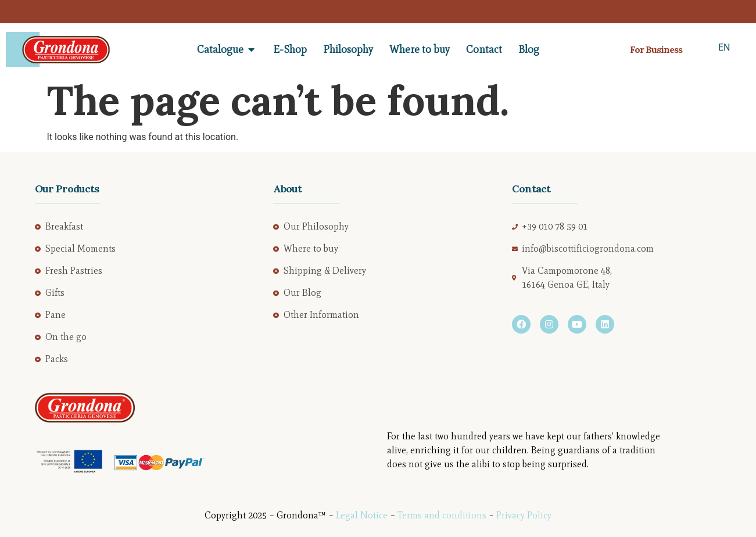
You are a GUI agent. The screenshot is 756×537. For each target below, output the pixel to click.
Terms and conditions (442, 515)
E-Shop (290, 49)
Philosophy (348, 49)
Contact (484, 49)
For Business (656, 49)
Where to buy (420, 49)
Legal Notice (362, 515)
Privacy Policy (524, 515)
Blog (529, 49)
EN (724, 47)
